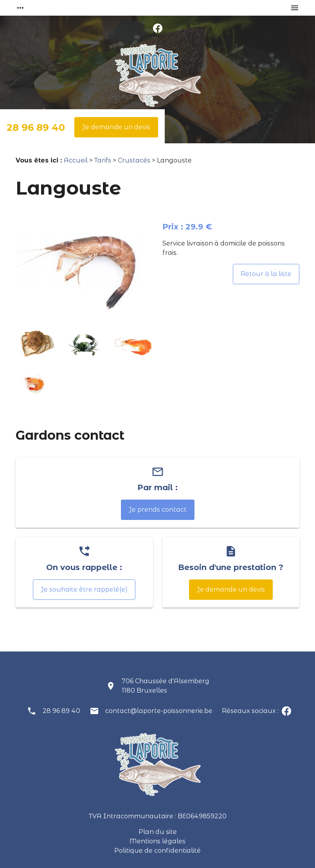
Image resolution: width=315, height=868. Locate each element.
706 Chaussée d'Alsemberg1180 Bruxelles (166, 686)
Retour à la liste (266, 274)
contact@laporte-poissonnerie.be (159, 711)
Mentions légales (157, 841)
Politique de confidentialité (157, 851)
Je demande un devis (116, 127)
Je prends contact (158, 510)
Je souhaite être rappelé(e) (84, 589)
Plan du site (158, 832)
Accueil (76, 160)
